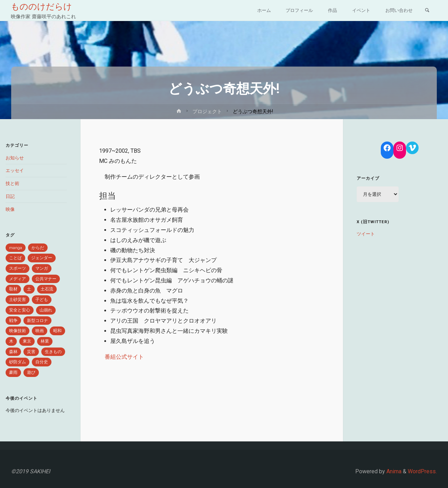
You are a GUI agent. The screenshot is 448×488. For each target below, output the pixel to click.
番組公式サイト (124, 357)
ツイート (366, 234)
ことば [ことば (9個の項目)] (15, 258)
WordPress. (422, 471)
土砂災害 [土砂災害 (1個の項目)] (17, 300)
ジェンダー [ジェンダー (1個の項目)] (42, 258)
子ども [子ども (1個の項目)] (42, 300)
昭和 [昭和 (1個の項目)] (57, 331)
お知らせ (15, 158)
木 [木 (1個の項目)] (11, 341)
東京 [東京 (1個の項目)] (27, 341)
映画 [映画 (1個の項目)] (40, 331)
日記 (10, 196)
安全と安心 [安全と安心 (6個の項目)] (20, 310)
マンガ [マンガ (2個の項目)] (42, 268)
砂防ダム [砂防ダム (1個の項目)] (17, 362)
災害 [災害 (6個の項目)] (31, 352)
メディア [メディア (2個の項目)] (17, 279)
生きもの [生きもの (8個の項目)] (53, 352)
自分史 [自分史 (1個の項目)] (42, 362)
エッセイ (15, 170)
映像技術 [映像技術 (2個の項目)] (17, 331)
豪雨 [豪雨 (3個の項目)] (13, 372)
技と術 (12, 183)
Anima (393, 471)
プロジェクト (207, 112)
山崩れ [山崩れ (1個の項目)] (46, 310)
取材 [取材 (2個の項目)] (13, 289)
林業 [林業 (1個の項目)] (45, 341)
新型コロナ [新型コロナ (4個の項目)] (37, 321)
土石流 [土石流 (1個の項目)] (47, 289)
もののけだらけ (42, 7)
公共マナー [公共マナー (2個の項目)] (46, 279)
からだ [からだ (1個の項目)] (38, 248)
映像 (10, 209)
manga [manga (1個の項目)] (16, 248)
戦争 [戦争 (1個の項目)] (13, 321)
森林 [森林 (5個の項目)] (13, 352)
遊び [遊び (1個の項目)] (31, 372)
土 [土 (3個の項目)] (29, 289)
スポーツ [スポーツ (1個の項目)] (17, 268)
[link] (427, 11)
